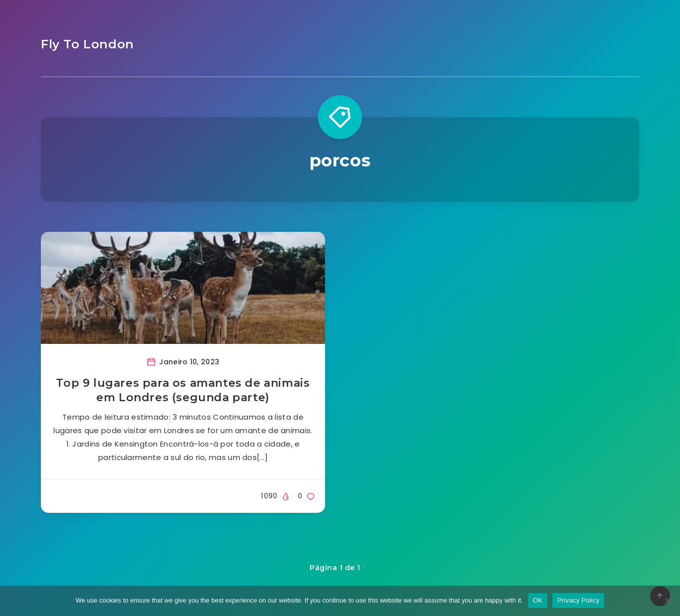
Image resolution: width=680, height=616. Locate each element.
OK (538, 600)
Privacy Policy (578, 600)
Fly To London (87, 44)
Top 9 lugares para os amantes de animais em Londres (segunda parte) (183, 390)
